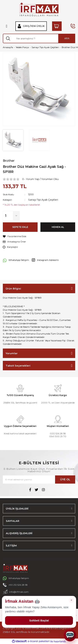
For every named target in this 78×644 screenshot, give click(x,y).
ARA (67, 38)
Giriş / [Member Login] (27, 26)
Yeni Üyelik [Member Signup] (38, 26)
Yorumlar (12, 353)
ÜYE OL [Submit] (65, 479)
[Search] (39, 38)
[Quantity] (39, 216)
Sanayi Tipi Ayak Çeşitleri (43, 200)
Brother (9, 161)
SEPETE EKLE (20, 227)
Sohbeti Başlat (39, 620)
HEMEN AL (58, 227)
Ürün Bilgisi (13, 288)
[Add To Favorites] (39, 236)
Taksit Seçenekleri (18, 366)
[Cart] (57, 26)
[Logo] (39, 9)
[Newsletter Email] (39, 479)
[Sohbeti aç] (70, 635)
